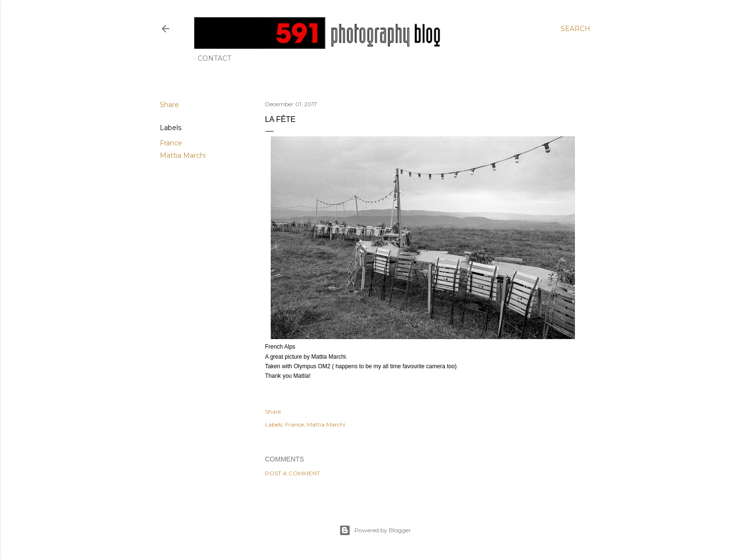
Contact (214, 58)
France (171, 143)
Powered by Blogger (375, 530)
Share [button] (169, 105)
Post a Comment (292, 473)
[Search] (575, 29)
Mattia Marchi (183, 155)
